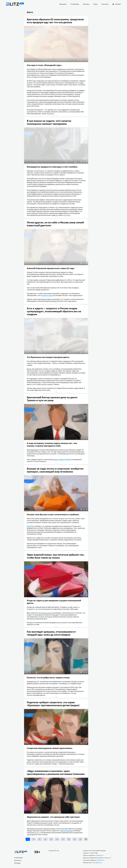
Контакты (105, 4)
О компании (75, 4)
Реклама (86, 4)
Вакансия (63, 4)
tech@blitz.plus (100, 860)
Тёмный (118, 4)
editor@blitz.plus (99, 855)
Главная (21, 852)
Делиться (86, 60)
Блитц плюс (15, 4)
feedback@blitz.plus (97, 863)
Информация (81, 60)
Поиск (95, 4)
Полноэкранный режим (84, 60)
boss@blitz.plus (107, 858)
